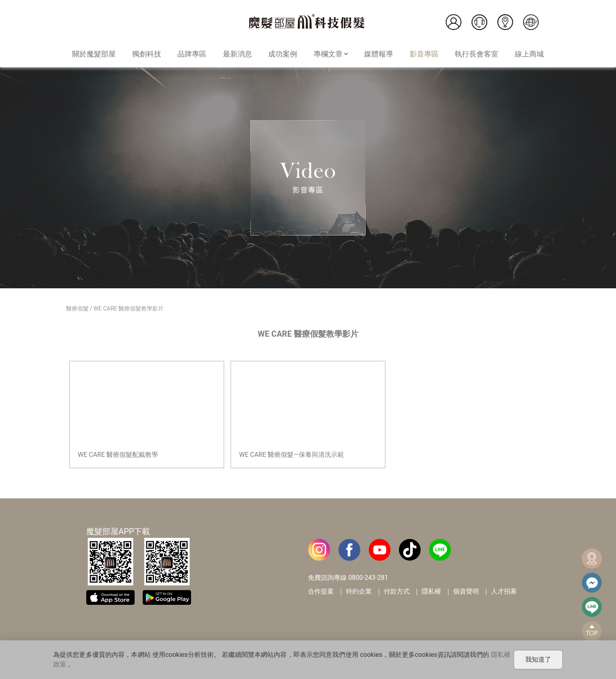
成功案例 (283, 54)
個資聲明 (466, 591)
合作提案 (321, 591)
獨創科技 (147, 54)
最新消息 (237, 54)
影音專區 (424, 54)
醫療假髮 (77, 308)
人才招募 (504, 591)
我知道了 (538, 659)
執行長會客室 (477, 54)
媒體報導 (379, 54)
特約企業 (359, 591)
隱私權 (431, 591)
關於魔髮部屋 (94, 54)
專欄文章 (331, 54)
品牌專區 (192, 54)
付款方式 (397, 591)
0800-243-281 (368, 578)
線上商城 (529, 54)
